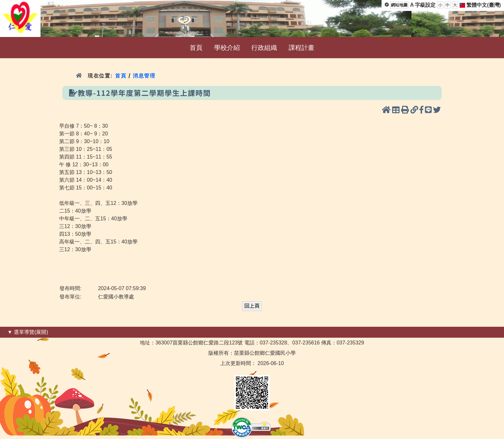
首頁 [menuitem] (196, 48)
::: (4, 332)
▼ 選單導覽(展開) (28, 332)
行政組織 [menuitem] (264, 48)
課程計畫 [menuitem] (301, 48)
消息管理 (144, 76)
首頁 (121, 76)
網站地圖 (399, 5)
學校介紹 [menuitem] (227, 48)
